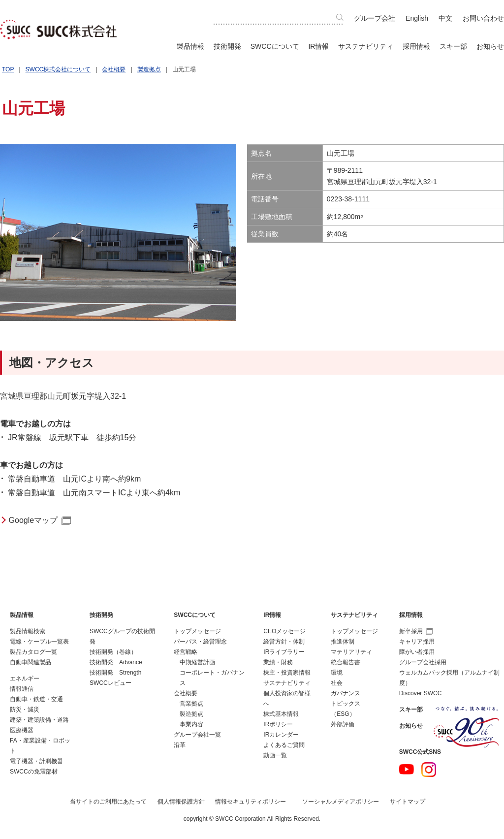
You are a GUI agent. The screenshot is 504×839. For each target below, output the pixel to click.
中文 (445, 18)
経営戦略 (186, 652)
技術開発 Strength (115, 673)
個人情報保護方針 (181, 802)
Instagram (429, 770)
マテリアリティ (351, 652)
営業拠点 (191, 704)
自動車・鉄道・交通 (36, 699)
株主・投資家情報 (287, 673)
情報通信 (22, 689)
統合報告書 (346, 662)
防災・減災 (25, 710)
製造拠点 (149, 69)
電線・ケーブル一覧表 (39, 642)
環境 (337, 673)
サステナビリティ (366, 46)
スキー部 (453, 46)
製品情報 (190, 46)
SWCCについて (275, 46)
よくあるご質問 (284, 745)
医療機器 (22, 730)
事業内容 (191, 724)
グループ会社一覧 (197, 735)
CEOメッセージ (284, 631)
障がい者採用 (417, 652)
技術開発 (227, 46)
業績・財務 (278, 662)
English (417, 18)
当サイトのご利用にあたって (108, 802)
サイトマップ (408, 802)
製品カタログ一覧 (33, 652)
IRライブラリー (284, 652)
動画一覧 (275, 755)
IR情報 (318, 46)
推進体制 (343, 642)
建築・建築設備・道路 (39, 720)
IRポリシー (278, 724)
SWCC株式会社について (58, 69)
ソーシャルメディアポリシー (341, 802)
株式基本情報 (281, 714)
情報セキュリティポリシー (251, 802)
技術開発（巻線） (113, 652)
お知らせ (490, 46)
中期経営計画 (197, 662)
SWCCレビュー (110, 683)
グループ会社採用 (423, 662)
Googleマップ (33, 520)
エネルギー (25, 678)
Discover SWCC (421, 693)
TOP (8, 69)
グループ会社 (375, 18)
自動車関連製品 (31, 662)
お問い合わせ (483, 18)
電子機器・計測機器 (36, 761)
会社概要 (114, 69)
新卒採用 (416, 631)
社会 (337, 683)
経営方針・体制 (284, 642)
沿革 (180, 745)
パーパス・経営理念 (200, 642)
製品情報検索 (28, 631)
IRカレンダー (281, 735)
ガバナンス (346, 693)
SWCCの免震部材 (34, 772)
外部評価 (343, 724)
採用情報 (416, 46)
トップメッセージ (197, 631)
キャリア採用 (417, 642)
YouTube (407, 770)
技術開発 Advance (116, 662)
